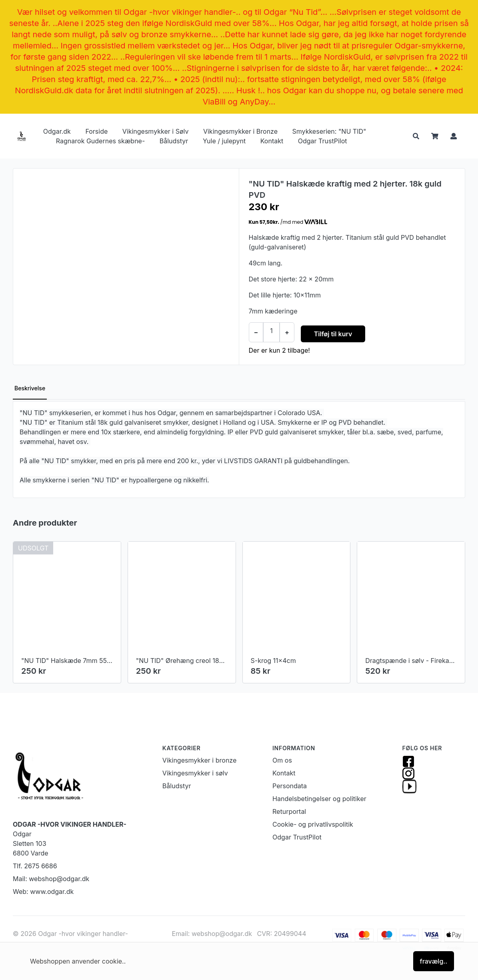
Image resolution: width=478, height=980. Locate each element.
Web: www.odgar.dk (43, 892)
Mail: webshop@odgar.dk (51, 879)
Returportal (289, 811)
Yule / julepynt (224, 141)
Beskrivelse (30, 388)
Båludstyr (174, 141)
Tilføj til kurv (333, 334)
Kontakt (272, 141)
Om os (282, 760)
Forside (96, 131)
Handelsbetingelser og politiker (319, 799)
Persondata (290, 786)
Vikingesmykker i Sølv (156, 131)
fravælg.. (434, 961)
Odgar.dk (57, 131)
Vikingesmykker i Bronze (240, 131)
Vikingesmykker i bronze (199, 760)
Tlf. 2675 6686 (35, 866)
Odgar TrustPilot (323, 141)
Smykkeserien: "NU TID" (329, 131)
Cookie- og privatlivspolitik (313, 824)
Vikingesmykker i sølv (195, 773)
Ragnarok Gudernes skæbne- (100, 141)
